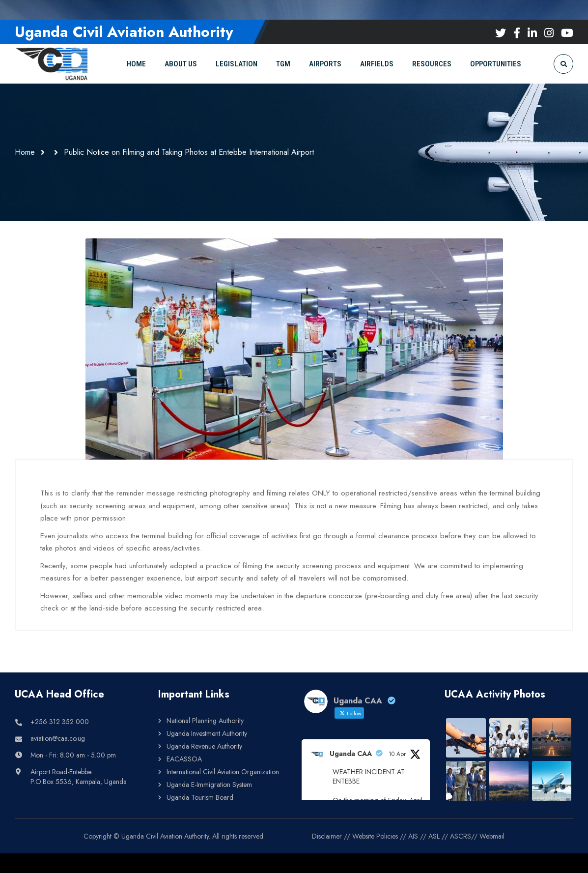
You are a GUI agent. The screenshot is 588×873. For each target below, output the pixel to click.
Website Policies (375, 836)
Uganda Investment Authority (207, 733)
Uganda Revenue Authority (204, 746)
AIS (413, 836)
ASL (434, 836)
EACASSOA (184, 759)
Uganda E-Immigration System (209, 785)
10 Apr (397, 754)
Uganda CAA (351, 754)
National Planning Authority (205, 721)
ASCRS (461, 836)
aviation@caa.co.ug (58, 738)
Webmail (492, 836)
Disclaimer (327, 836)
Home (25, 152)
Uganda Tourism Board (200, 797)
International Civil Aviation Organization (223, 772)
